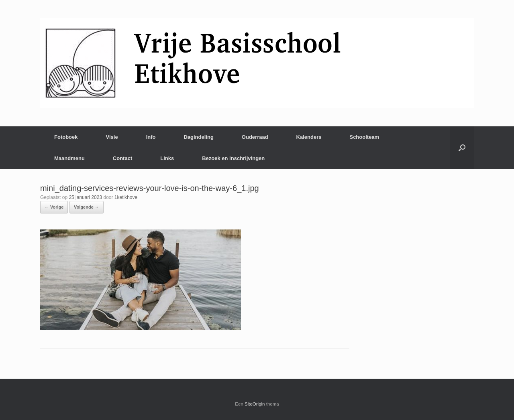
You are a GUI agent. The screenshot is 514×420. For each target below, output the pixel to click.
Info (151, 137)
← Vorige (54, 207)
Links (167, 158)
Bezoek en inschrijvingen (233, 158)
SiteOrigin (255, 404)
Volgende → (87, 207)
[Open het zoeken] (462, 148)
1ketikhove (126, 197)
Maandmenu (69, 158)
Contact (122, 158)
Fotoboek (66, 137)
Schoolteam (364, 137)
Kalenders (309, 137)
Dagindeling (198, 137)
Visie (112, 137)
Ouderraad (255, 137)
